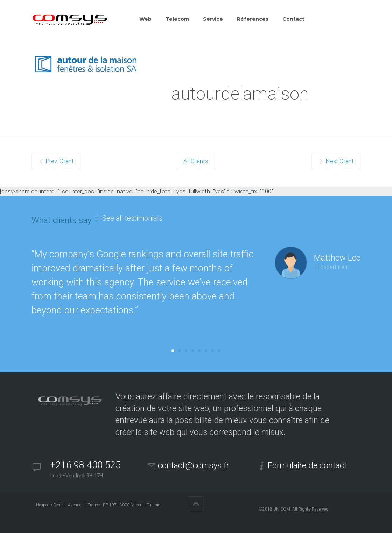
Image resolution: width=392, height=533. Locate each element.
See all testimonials (132, 218)
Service (213, 19)
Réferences (253, 19)
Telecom (177, 19)
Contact (293, 19)
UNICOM (282, 509)
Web (145, 19)
